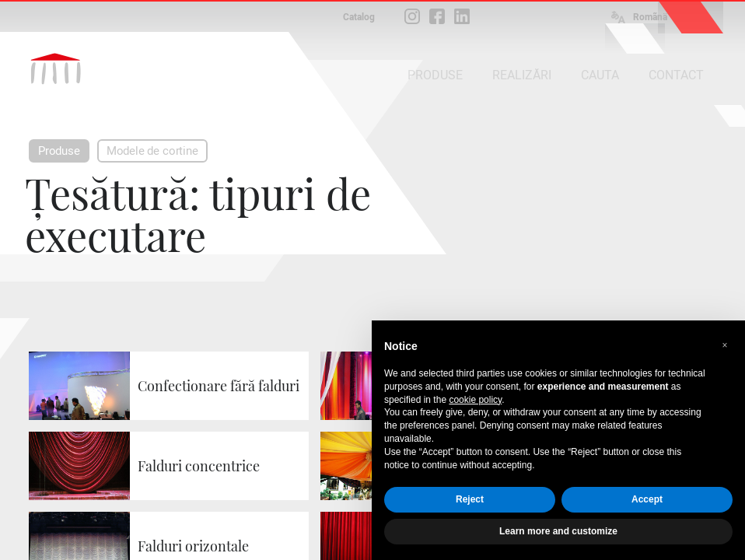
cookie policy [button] (475, 400)
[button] (725, 345)
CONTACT (676, 75)
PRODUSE (435, 75)
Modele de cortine (152, 151)
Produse (59, 151)
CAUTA (600, 75)
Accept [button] (647, 499)
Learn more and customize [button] (558, 531)
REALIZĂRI (522, 75)
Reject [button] (470, 499)
